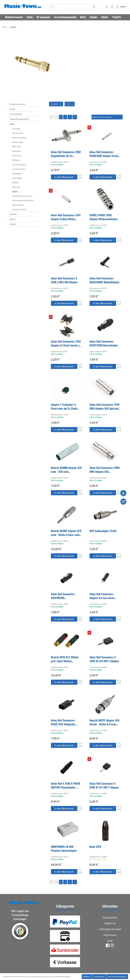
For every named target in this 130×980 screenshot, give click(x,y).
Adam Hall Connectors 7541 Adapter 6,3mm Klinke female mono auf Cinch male (66, 217)
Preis (70, 104)
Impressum (110, 935)
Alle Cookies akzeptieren (117, 977)
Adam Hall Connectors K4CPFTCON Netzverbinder (104, 343)
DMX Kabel (16, 151)
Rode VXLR (95, 847)
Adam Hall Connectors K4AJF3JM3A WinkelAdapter (104, 280)
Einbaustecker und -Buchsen (23, 200)
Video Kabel (17, 156)
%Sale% (13, 224)
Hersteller (56, 104)
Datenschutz (110, 917)
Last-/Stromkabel (18, 169)
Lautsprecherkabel (19, 165)
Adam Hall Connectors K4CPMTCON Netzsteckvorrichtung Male (65, 596)
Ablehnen (87, 977)
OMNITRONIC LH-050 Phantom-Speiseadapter (64, 848)
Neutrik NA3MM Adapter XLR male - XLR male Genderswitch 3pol (66, 470)
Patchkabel (16, 129)
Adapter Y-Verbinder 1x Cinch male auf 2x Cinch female (64, 406)
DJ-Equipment (16, 114)
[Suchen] (94, 7)
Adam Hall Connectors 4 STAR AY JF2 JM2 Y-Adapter (104, 785)
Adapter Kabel (18, 142)
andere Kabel (17, 178)
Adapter (15, 191)
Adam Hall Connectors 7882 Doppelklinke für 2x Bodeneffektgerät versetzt (66, 154)
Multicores (16, 160)
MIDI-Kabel (16, 147)
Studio (12, 109)
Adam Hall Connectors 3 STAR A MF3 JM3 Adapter (64, 280)
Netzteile (15, 182)
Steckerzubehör (18, 205)
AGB (110, 941)
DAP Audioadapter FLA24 (103, 531)
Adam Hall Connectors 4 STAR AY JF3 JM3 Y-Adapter (104, 659)
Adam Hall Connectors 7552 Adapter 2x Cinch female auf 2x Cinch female (66, 343)
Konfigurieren (99, 977)
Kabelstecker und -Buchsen (22, 196)
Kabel (12, 124)
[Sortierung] (107, 117)
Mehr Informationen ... (65, 977)
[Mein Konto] (112, 7)
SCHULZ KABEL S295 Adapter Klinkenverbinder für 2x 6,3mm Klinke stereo (104, 217)
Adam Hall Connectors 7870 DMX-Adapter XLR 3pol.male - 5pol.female (105, 406)
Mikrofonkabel (18, 133)
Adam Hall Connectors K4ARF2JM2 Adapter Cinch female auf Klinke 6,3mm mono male (104, 154)
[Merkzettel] (106, 7)
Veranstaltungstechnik (19, 119)
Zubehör (13, 214)
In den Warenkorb (64, 177)
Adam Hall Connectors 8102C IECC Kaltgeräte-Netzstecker (64, 722)
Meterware (16, 187)
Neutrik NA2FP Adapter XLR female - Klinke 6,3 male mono (104, 722)
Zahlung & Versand (110, 929)
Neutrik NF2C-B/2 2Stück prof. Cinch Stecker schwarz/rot (65, 659)
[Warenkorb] (121, 7)
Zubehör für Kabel (19, 209)
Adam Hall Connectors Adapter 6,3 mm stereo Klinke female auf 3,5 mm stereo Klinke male (103, 596)
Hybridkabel (17, 174)
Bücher (13, 219)
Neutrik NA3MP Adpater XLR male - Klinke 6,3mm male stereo (66, 533)
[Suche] (70, 7)
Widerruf (110, 923)
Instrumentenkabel (19, 138)
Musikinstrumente (17, 104)
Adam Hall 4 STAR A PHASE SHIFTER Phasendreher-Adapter (66, 785)
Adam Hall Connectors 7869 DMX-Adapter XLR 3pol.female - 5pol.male (105, 470)
